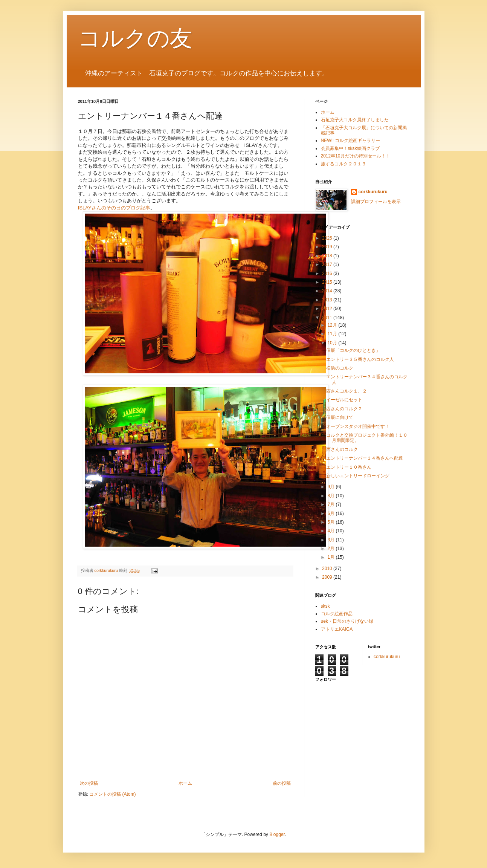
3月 (331, 540)
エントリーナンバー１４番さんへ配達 (365, 458)
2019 (328, 247)
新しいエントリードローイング (358, 476)
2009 (328, 577)
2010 (328, 568)
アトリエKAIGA (337, 629)
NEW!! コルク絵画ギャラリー (351, 141)
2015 (328, 282)
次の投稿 (89, 783)
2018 (328, 256)
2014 (328, 291)
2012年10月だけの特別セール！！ (356, 156)
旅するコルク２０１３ (346, 164)
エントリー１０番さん (349, 467)
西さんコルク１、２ (347, 391)
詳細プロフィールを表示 (376, 202)
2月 (331, 549)
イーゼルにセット (344, 400)
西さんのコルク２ (344, 409)
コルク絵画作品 (337, 614)
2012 (328, 309)
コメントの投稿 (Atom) (112, 794)
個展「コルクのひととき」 (353, 350)
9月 (331, 487)
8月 (331, 496)
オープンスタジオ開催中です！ (358, 426)
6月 (331, 513)
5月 (331, 522)
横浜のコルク (340, 368)
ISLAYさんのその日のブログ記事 (114, 208)
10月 (333, 343)
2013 (328, 300)
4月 (331, 531)
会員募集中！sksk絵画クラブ (350, 148)
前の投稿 (282, 783)
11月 (333, 334)
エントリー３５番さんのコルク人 (360, 359)
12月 (333, 325)
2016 (328, 274)
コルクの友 (135, 38)
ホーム (185, 783)
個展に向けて (340, 417)
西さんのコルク (342, 449)
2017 (328, 264)
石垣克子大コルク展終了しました (355, 120)
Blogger (277, 834)
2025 (328, 238)
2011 (328, 318)
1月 (331, 557)
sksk (325, 606)
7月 (331, 504)
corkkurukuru (373, 192)
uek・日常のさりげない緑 (347, 621)
